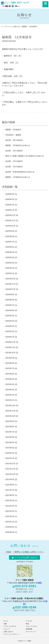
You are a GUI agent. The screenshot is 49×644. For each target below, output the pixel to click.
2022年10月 (10, 416)
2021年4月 (10, 506)
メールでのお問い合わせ (25, 558)
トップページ (6, 27)
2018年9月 (10, 527)
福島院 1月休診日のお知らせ (18, 177)
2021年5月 (10, 500)
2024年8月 (10, 300)
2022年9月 (10, 421)
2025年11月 (10, 220)
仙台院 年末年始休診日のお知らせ (20, 172)
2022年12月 (10, 405)
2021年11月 (10, 469)
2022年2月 (10, 453)
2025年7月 (10, 242)
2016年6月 (10, 532)
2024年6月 (10, 310)
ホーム (6, 621)
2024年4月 (10, 321)
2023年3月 (10, 390)
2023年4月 (10, 384)
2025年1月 (10, 273)
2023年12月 (10, 342)
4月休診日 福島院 (13, 135)
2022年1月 (10, 458)
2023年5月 (10, 379)
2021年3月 (10, 511)
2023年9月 (10, 358)
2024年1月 (10, 337)
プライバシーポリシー (11, 634)
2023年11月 (10, 347)
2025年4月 (10, 257)
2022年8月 (10, 427)
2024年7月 (10, 305)
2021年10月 (10, 474)
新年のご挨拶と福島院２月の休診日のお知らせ (25, 156)
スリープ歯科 (27, 641)
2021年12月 (10, 463)
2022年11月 (10, 411)
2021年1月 (10, 522)
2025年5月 (10, 252)
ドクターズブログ (10, 626)
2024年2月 (10, 331)
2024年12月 (10, 279)
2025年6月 (10, 247)
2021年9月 (10, 479)
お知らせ (16, 27)
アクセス (29, 621)
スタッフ (7, 629)
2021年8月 (10, 485)
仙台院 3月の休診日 (14, 151)
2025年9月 (10, 231)
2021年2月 (10, 516)
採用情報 (29, 629)
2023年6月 (10, 374)
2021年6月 (10, 495)
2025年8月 (10, 236)
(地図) (39, 583)
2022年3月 (10, 448)
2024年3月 (10, 326)
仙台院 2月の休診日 (14, 161)
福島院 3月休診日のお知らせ (18, 145)
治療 (5, 624)
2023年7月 (10, 368)
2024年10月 (10, 289)
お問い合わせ (8, 632)
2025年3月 (10, 263)
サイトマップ (31, 632)
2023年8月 (10, 363)
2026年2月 (10, 205)
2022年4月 (10, 442)
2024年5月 (10, 316)
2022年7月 (10, 432)
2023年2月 (10, 395)
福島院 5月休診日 (13, 130)
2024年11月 (10, 284)
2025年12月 (10, 215)
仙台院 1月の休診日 (14, 167)
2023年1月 (10, 400)
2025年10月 (10, 226)
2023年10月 (10, 353)
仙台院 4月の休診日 (14, 140)
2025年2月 (10, 268)
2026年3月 (10, 199)
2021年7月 (10, 490)
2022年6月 (10, 437)
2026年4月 (10, 194)
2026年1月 (10, 210)
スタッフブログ (31, 626)
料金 (28, 624)
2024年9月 (10, 294)
